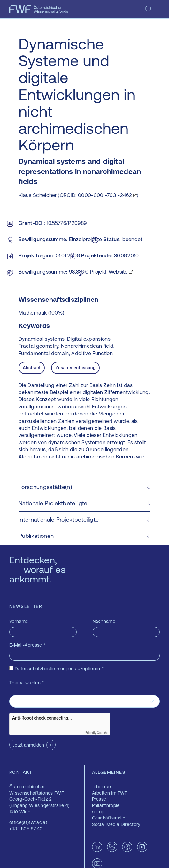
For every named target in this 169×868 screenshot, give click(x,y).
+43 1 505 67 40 (26, 829)
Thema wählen (27, 683)
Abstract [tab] (32, 368)
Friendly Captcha (97, 733)
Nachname (104, 621)
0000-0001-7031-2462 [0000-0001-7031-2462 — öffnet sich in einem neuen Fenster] (105, 195)
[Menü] (157, 9)
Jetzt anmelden (29, 745)
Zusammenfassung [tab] (75, 368)
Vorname (19, 621)
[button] (84, 487)
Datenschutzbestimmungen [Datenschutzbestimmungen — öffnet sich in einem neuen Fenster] (44, 669)
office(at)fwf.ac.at (28, 822)
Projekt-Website (109, 272)
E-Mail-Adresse (27, 645)
